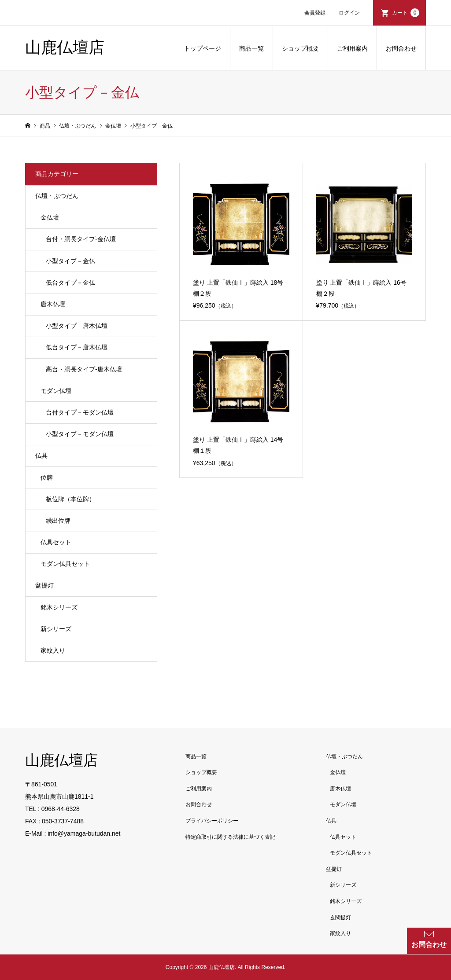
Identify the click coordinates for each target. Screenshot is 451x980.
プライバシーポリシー (212, 821)
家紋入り (53, 650)
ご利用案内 (352, 48)
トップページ (203, 48)
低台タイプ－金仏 (70, 283)
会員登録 (315, 13)
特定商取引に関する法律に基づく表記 (230, 837)
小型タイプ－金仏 (70, 261)
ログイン (349, 13)
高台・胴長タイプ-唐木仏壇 (84, 369)
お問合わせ (401, 48)
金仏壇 (50, 217)
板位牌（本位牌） (70, 499)
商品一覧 (251, 48)
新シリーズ (56, 629)
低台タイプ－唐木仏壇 (77, 347)
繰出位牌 (58, 521)
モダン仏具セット (65, 564)
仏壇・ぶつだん (57, 196)
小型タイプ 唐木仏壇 (77, 326)
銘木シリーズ (59, 607)
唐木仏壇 (53, 304)
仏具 (41, 455)
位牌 (47, 477)
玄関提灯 (340, 918)
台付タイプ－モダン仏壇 (80, 412)
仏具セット (56, 542)
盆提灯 (44, 585)
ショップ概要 (300, 48)
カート (406, 13)
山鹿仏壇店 (65, 48)
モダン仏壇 (56, 391)
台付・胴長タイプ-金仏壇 (81, 239)
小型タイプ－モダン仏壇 (80, 434)
